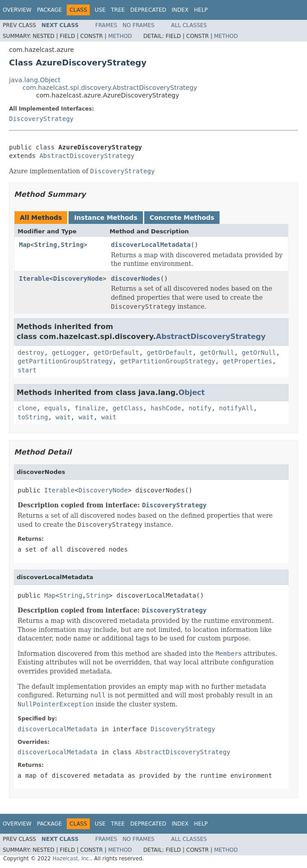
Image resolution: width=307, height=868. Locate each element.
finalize (89, 408)
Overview (17, 10)
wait (63, 417)
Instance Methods (105, 218)
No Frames (139, 25)
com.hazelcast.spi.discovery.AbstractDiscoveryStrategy (110, 88)
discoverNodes (136, 279)
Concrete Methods (182, 218)
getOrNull (217, 353)
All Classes (189, 25)
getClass (128, 408)
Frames (106, 25)
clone (27, 408)
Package (49, 10)
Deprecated (148, 10)
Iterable (34, 279)
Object (192, 392)
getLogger (69, 353)
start (27, 370)
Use (100, 10)
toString (33, 417)
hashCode (166, 408)
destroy (31, 353)
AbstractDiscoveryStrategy (87, 156)
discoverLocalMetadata (151, 245)
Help (201, 10)
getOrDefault (117, 353)
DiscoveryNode (78, 279)
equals (56, 408)
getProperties (247, 361)
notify (200, 408)
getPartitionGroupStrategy (65, 361)
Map (25, 245)
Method (120, 36)
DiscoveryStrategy (41, 119)
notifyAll (236, 408)
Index (180, 10)
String (46, 245)
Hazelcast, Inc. (71, 859)
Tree (118, 10)
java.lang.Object (35, 80)
